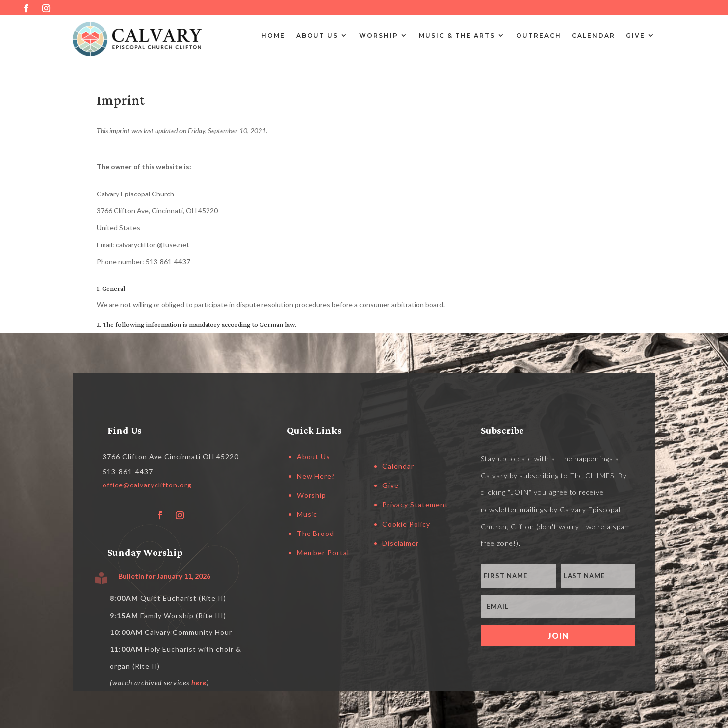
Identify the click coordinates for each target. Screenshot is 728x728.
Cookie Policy (406, 524)
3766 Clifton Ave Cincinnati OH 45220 (171, 457)
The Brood (315, 533)
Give (636, 35)
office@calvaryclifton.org (147, 485)
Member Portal (323, 553)
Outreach (539, 35)
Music (307, 514)
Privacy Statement (415, 505)
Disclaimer (401, 543)
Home (273, 35)
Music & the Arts (457, 35)
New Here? (316, 476)
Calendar (594, 35)
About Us (317, 35)
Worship (379, 35)
